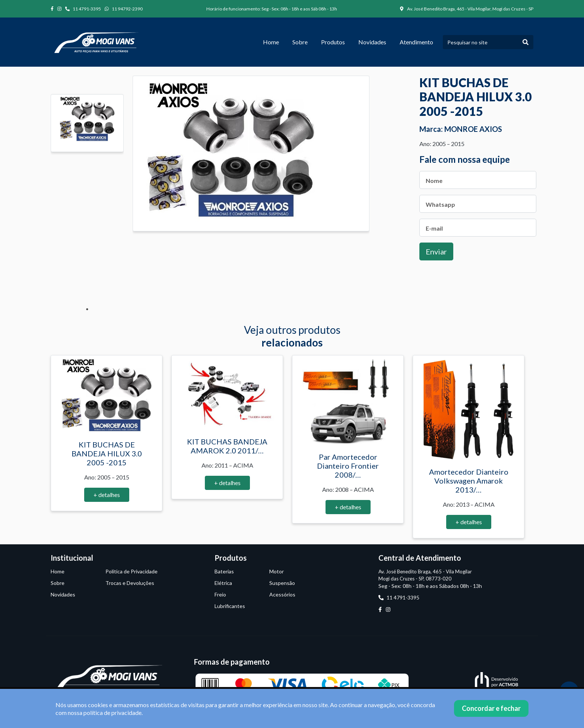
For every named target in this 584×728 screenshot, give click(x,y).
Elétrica (223, 583)
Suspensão (282, 583)
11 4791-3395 (83, 9)
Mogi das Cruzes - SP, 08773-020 (415, 579)
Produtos (333, 42)
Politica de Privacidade (131, 571)
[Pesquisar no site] (480, 42)
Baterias (224, 571)
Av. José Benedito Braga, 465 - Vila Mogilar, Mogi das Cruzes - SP (467, 9)
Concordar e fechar (491, 708)
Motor (277, 571)
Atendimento (416, 42)
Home (271, 42)
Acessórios (282, 594)
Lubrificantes (230, 606)
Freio (220, 594)
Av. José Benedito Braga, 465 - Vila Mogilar (425, 572)
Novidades (372, 42)
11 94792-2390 (124, 9)
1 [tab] (87, 309)
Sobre (300, 42)
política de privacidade (112, 713)
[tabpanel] (87, 123)
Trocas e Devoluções (130, 583)
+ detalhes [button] (107, 495)
